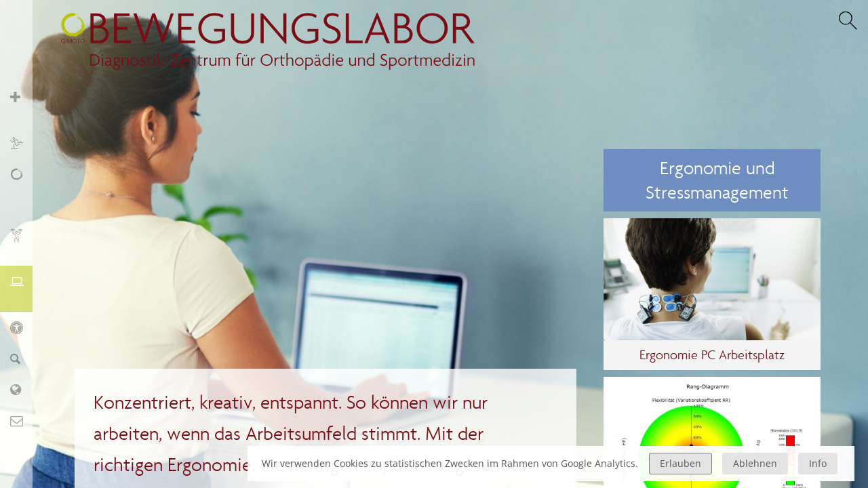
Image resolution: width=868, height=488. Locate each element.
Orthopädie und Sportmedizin (23, 104)
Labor (23, 389)
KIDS (23, 327)
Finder (23, 358)
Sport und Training (23, 143)
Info (818, 463)
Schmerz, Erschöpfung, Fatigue (23, 189)
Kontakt (23, 421)
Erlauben (680, 463)
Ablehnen (755, 463)
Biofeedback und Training (23, 242)
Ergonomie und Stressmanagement (23, 288)
